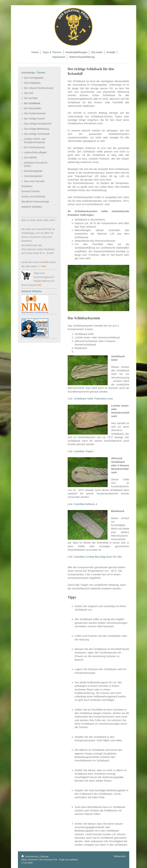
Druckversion (30, 856)
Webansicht (120, 856)
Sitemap (44, 856)
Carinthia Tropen (84, 451)
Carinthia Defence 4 (86, 504)
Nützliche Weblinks (32, 291)
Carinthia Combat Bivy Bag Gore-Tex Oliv (98, 557)
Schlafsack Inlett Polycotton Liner (94, 398)
